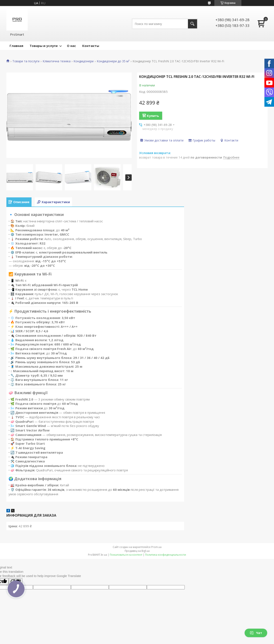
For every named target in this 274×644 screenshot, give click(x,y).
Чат (256, 633)
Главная (16, 46)
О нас (71, 46)
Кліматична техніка (57, 61)
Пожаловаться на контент (126, 555)
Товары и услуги (44, 46)
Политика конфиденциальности (166, 555)
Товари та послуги (26, 61)
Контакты (91, 46)
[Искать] (193, 24)
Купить (153, 116)
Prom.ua (156, 547)
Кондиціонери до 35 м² (113, 61)
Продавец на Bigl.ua (137, 551)
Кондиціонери (84, 61)
